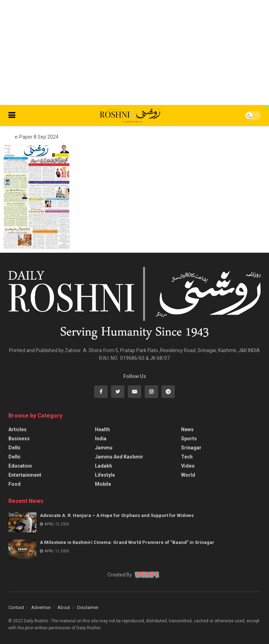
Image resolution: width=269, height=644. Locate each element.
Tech (187, 457)
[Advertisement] (134, 52)
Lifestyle (105, 475)
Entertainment (25, 475)
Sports (189, 439)
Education (20, 466)
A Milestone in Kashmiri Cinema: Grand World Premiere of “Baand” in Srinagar (127, 542)
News (187, 429)
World (188, 475)
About (64, 607)
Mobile (103, 484)
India (101, 439)
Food (15, 484)
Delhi (14, 448)
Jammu (104, 448)
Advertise (41, 607)
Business (19, 439)
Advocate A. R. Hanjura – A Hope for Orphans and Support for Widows (117, 515)
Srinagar (191, 448)
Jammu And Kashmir (119, 457)
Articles (18, 429)
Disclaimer (88, 607)
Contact (16, 607)
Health (102, 429)
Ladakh (104, 466)
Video (188, 466)
